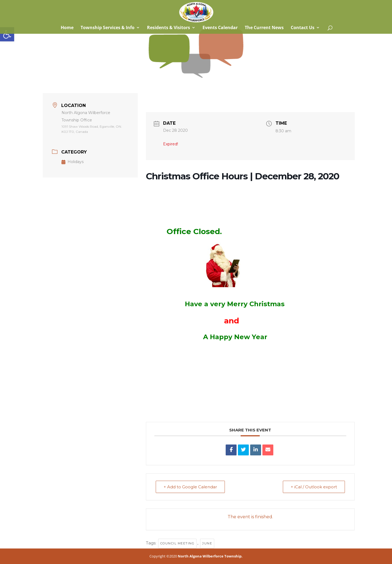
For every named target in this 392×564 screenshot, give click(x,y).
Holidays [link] (73, 162)
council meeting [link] (177, 543)
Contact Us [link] (303, 28)
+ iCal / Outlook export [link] (314, 487)
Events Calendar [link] (220, 28)
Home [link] (67, 28)
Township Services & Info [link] (108, 28)
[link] (7, 34)
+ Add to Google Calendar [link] (190, 487)
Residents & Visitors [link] (169, 28)
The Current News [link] (264, 28)
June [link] (207, 543)
